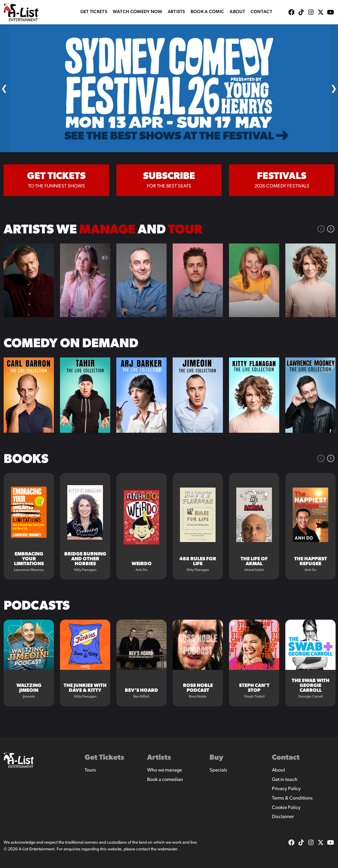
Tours (90, 770)
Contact (261, 12)
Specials (218, 770)
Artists (176, 12)
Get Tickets (94, 12)
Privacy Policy (286, 789)
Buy (217, 758)
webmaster (167, 849)
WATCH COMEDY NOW (137, 12)
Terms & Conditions (292, 798)
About (237, 12)
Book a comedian (165, 780)
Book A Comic (208, 12)
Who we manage (164, 770)
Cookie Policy (286, 808)
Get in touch (285, 780)
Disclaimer (283, 817)
